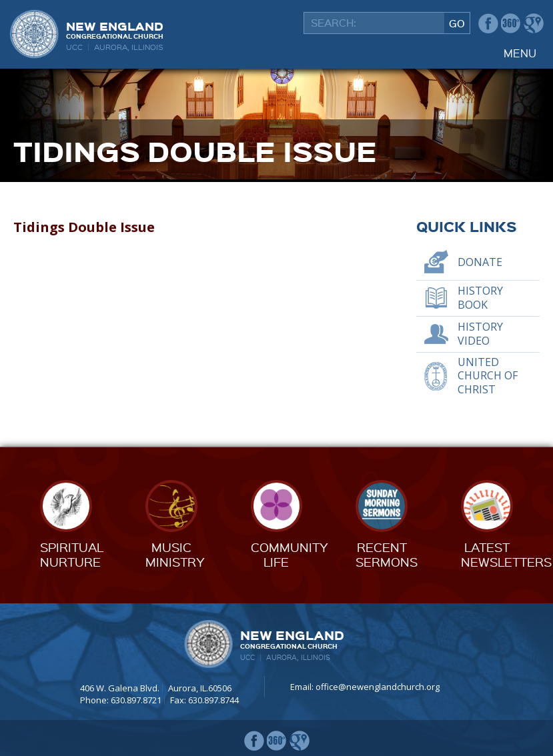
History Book (480, 298)
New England (115, 29)
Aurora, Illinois (129, 47)
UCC (74, 47)
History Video (480, 334)
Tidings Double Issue (84, 227)
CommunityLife (290, 554)
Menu (520, 53)
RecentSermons (387, 554)
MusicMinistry (175, 554)
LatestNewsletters (506, 554)
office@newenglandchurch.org (378, 687)
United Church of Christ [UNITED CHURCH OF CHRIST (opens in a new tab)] (488, 376)
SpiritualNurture (72, 554)
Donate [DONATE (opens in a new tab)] (480, 262)
